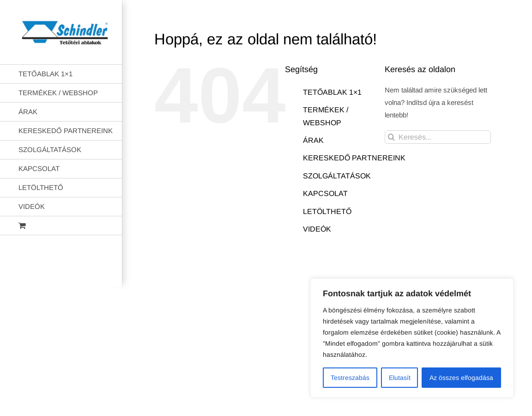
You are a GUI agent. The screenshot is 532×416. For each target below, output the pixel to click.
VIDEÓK (317, 229)
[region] (412, 338)
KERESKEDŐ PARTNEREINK (354, 158)
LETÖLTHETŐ (327, 211)
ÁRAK (313, 140)
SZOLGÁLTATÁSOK (337, 176)
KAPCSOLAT (325, 193)
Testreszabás (350, 378)
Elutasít (400, 378)
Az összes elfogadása (461, 378)
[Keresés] (391, 137)
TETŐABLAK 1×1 (332, 92)
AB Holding (385, 273)
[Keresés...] (438, 137)
